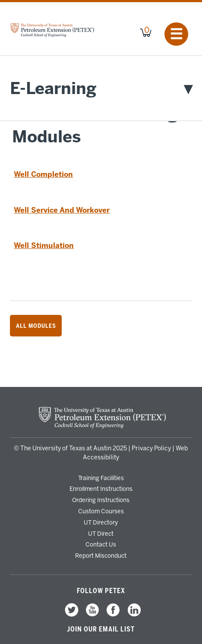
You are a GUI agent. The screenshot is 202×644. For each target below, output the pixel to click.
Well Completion (43, 174)
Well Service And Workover (62, 210)
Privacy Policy (151, 448)
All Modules (36, 326)
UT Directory (101, 522)
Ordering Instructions (101, 500)
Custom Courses (101, 511)
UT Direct (101, 534)
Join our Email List (101, 629)
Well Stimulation (44, 245)
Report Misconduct (101, 556)
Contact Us (101, 544)
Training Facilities (101, 478)
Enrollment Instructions (101, 489)
